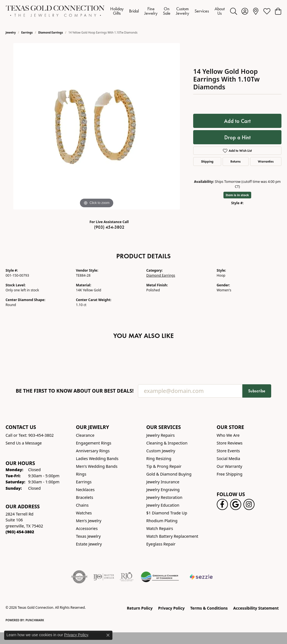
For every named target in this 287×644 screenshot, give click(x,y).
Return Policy (140, 608)
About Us (220, 11)
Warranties (266, 161)
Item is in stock (237, 195)
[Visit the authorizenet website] (79, 577)
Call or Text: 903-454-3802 (30, 435)
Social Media (229, 459)
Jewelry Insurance (163, 482)
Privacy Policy (171, 608)
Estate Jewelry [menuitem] (89, 544)
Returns (236, 161)
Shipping (207, 161)
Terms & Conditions (209, 608)
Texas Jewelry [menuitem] (88, 536)
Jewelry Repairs (160, 435)
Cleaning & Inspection (167, 443)
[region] (97, 126)
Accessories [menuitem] (87, 528)
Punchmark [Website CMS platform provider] (35, 620)
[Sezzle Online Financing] (201, 577)
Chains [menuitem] (82, 505)
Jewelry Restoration (164, 497)
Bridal (134, 11)
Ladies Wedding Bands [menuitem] (97, 459)
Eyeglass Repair (161, 544)
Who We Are (228, 435)
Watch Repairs (160, 528)
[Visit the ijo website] (104, 577)
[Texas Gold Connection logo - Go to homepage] (55, 11)
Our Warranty (230, 466)
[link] (256, 11)
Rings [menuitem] (81, 474)
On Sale (167, 11)
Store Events (228, 451)
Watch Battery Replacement (172, 536)
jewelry (11, 32)
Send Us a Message (24, 443)
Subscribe (257, 391)
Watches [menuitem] (84, 513)
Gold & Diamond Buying (169, 474)
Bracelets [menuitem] (85, 497)
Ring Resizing (159, 459)
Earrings (27, 32)
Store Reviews (230, 443)
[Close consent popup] (108, 635)
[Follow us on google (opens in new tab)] (236, 504)
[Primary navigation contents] (167, 11)
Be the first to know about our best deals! (75, 391)
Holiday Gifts (117, 11)
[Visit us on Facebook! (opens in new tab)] (222, 504)
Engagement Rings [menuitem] (94, 443)
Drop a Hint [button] (237, 137)
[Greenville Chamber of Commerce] (160, 577)
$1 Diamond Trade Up (167, 513)
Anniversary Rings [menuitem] (93, 451)
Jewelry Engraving (163, 490)
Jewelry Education (163, 505)
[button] (234, 11)
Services (202, 11)
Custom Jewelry (182, 11)
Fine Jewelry (151, 11)
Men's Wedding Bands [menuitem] (97, 466)
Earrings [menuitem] (84, 482)
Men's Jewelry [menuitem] (89, 521)
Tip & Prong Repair (164, 466)
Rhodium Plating (162, 521)
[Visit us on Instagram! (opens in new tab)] (249, 504)
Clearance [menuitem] (85, 435)
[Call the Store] (20, 532)
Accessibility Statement (256, 608)
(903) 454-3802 (109, 227)
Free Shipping (230, 474)
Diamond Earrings (51, 32)
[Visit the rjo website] (127, 577)
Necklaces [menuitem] (85, 490)
